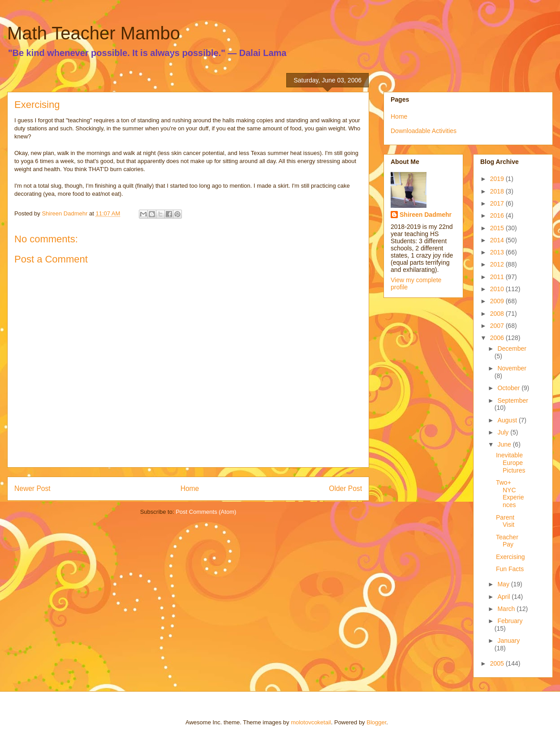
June (505, 444)
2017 (498, 203)
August (508, 420)
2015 (498, 228)
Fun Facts (510, 569)
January (508, 641)
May (504, 584)
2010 (498, 289)
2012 (498, 264)
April (504, 597)
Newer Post (32, 488)
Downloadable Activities (424, 131)
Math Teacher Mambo (94, 33)
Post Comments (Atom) (206, 512)
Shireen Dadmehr (426, 215)
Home (190, 488)
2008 (498, 314)
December (512, 348)
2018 (498, 191)
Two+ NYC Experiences (510, 494)
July (504, 432)
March (507, 609)
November (512, 368)
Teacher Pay (507, 541)
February (510, 621)
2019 (498, 179)
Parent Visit (505, 521)
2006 (498, 338)
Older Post (345, 488)
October (509, 388)
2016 (498, 215)
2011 (498, 277)
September (513, 400)
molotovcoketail (311, 722)
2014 (498, 240)
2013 (498, 252)
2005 (498, 663)
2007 (498, 326)
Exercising (510, 557)
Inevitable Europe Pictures (511, 463)
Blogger (376, 722)
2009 (498, 301)
